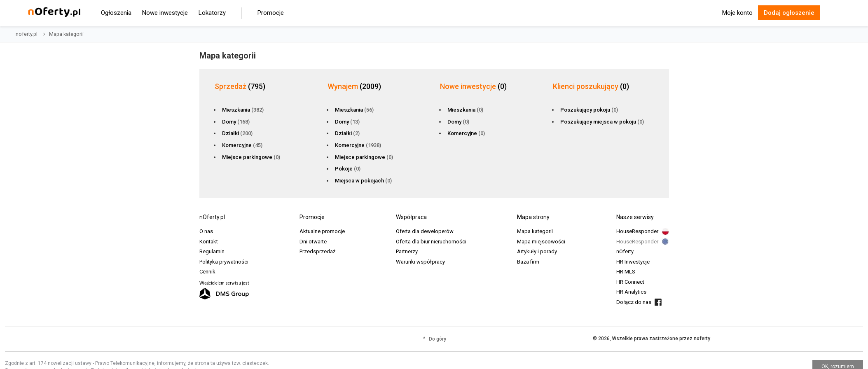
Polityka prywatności (224, 262)
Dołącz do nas (634, 302)
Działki (237, 133)
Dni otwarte (313, 242)
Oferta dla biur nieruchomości (431, 242)
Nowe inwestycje (165, 13)
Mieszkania (243, 110)
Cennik (207, 272)
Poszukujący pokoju (589, 110)
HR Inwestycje (633, 262)
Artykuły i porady (537, 251)
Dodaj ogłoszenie (789, 13)
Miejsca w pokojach (363, 181)
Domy (236, 122)
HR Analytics (631, 292)
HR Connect (630, 282)
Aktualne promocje (322, 231)
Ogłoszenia (116, 13)
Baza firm (528, 262)
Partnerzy (407, 251)
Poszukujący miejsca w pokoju (602, 122)
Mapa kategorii (535, 231)
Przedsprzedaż (317, 251)
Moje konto (737, 13)
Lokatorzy (212, 13)
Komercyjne (242, 145)
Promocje (271, 13)
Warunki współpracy (420, 262)
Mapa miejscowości (541, 242)
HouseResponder (637, 231)
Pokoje (348, 169)
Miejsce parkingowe (251, 157)
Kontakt (209, 242)
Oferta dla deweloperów (425, 231)
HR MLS (626, 272)
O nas (206, 231)
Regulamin (212, 251)
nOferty (625, 251)
